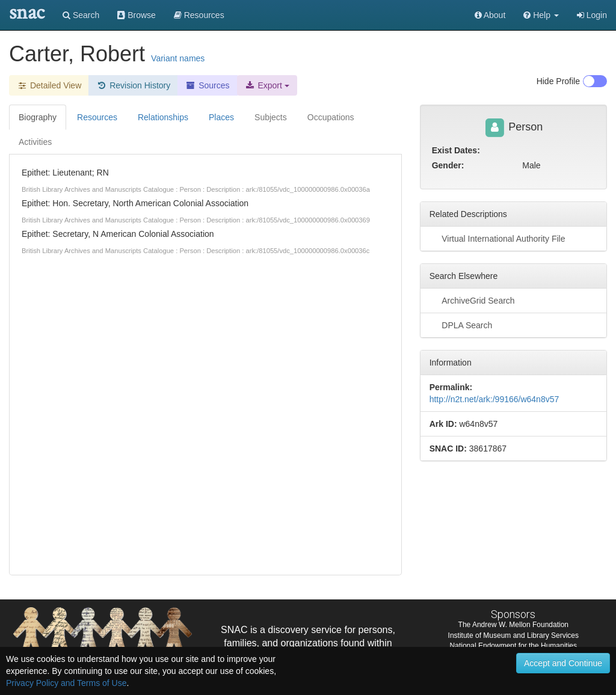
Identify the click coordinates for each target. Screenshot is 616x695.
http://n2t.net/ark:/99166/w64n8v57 (494, 399)
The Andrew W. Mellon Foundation (513, 625)
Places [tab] (221, 117)
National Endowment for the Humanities (513, 646)
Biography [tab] (38, 117)
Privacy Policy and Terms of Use (66, 683)
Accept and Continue (563, 663)
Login (592, 15)
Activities (35, 142)
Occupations (331, 117)
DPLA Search (461, 325)
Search (81, 15)
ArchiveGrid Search (472, 300)
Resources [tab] (97, 117)
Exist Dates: (456, 150)
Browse (137, 15)
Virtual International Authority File (497, 238)
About (490, 15)
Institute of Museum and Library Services (513, 635)
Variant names (178, 58)
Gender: (448, 165)
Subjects (271, 117)
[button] (541, 15)
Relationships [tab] (163, 117)
